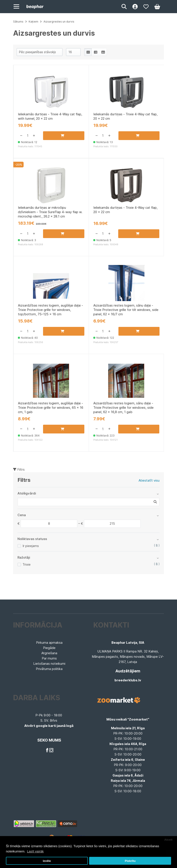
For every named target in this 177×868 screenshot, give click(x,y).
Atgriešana (49, 653)
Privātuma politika (49, 669)
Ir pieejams (31, 546)
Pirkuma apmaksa (49, 643)
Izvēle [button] (47, 861)
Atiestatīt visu (149, 480)
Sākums (18, 22)
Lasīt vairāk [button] (35, 851)
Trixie (27, 564)
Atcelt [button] (168, 840)
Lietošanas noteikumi (49, 664)
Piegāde (49, 648)
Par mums (49, 658)
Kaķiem (33, 22)
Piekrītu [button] (130, 861)
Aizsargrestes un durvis (59, 22)
